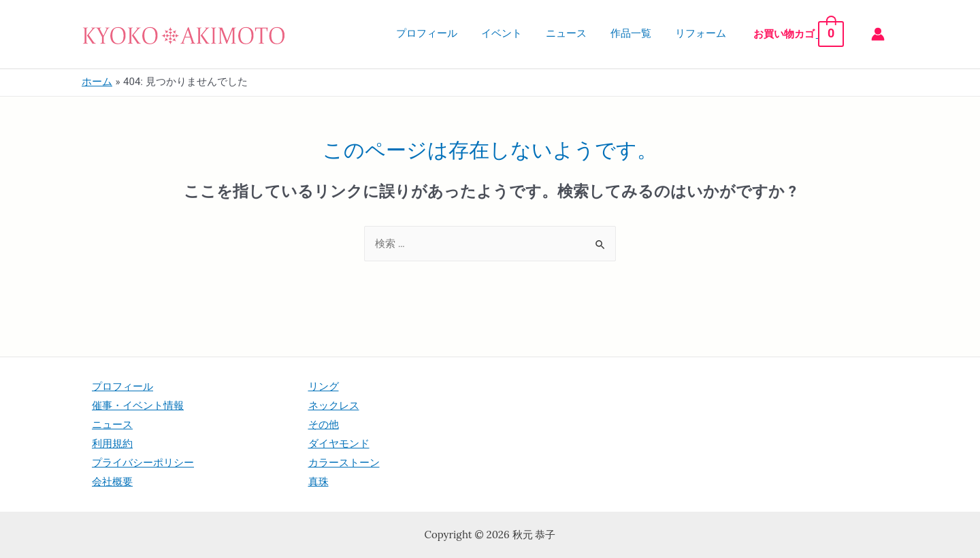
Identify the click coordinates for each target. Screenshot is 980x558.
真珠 (318, 482)
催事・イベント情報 (138, 406)
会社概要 (112, 482)
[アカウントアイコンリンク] (878, 34)
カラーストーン (344, 463)
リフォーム (709, 33)
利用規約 (112, 444)
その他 (324, 425)
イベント (521, 33)
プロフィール (449, 33)
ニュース (582, 33)
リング (324, 387)
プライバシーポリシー (143, 463)
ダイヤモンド (339, 444)
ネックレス (334, 406)
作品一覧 (643, 33)
